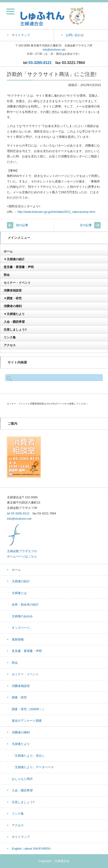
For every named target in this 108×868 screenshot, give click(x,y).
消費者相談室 (13, 290)
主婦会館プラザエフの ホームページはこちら (22, 551)
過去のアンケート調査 (27, 721)
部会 (7, 275)
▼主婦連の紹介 (14, 259)
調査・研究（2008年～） (29, 709)
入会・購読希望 (14, 322)
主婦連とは (19, 593)
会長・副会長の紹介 (25, 604)
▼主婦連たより (14, 314)
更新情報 (18, 639)
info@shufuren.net (54, 50)
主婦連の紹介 (21, 581)
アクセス (10, 345)
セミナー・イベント (17, 283)
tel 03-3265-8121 (18, 513)
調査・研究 (19, 697)
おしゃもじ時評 (22, 779)
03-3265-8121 (40, 63)
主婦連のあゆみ (22, 616)
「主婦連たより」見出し (28, 756)
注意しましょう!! (15, 330)
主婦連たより (21, 744)
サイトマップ (21, 837)
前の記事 (22, 225)
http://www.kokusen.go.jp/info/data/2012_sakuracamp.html (56, 212)
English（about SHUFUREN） (32, 849)
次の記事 (86, 225)
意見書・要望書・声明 (19, 267)
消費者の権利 (13, 306)
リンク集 (10, 337)
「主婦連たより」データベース (33, 767)
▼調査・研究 (13, 298)
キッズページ (21, 628)
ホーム (8, 251)
